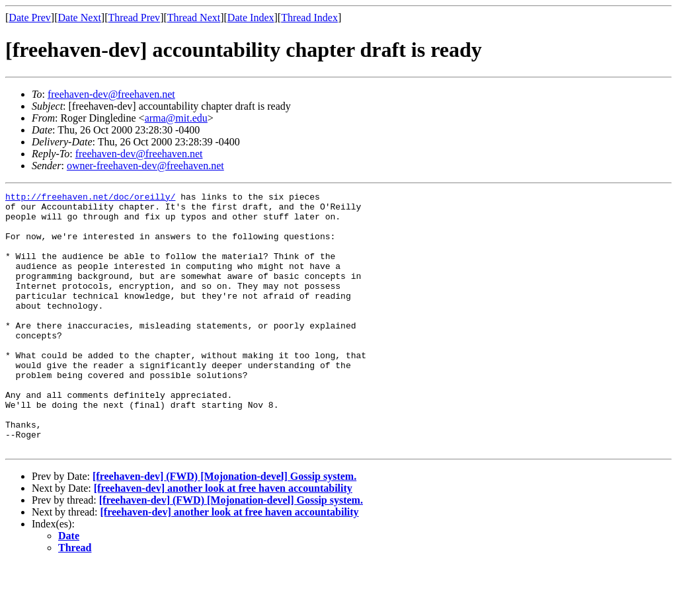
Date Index (251, 18)
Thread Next (194, 18)
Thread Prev (134, 18)
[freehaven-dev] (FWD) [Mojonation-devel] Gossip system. (224, 528)
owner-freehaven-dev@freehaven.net (145, 166)
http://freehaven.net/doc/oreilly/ (90, 198)
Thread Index (309, 18)
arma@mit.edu (176, 118)
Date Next (80, 18)
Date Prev (30, 18)
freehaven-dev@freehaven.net (111, 94)
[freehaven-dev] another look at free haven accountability (223, 540)
